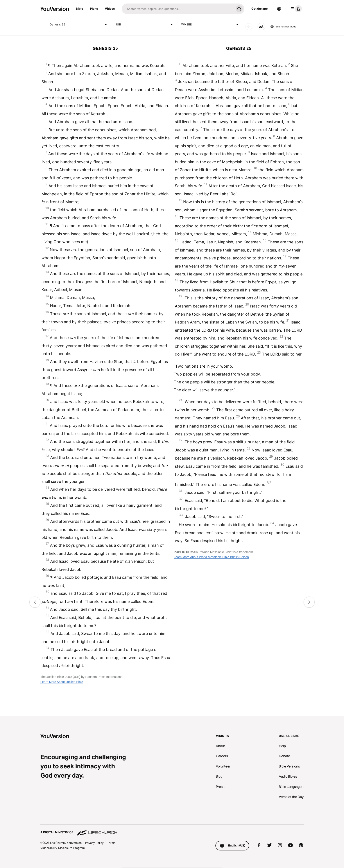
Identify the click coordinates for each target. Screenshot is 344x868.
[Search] (178, 9)
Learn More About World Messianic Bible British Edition (211, 557)
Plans (94, 9)
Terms (111, 843)
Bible (80, 9)
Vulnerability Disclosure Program (63, 848)
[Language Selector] (279, 9)
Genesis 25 (79, 25)
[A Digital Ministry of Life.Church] (172, 830)
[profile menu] (295, 9)
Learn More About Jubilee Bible (62, 682)
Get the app (260, 9)
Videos (110, 9)
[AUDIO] (249, 27)
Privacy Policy (94, 843)
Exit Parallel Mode (283, 27)
